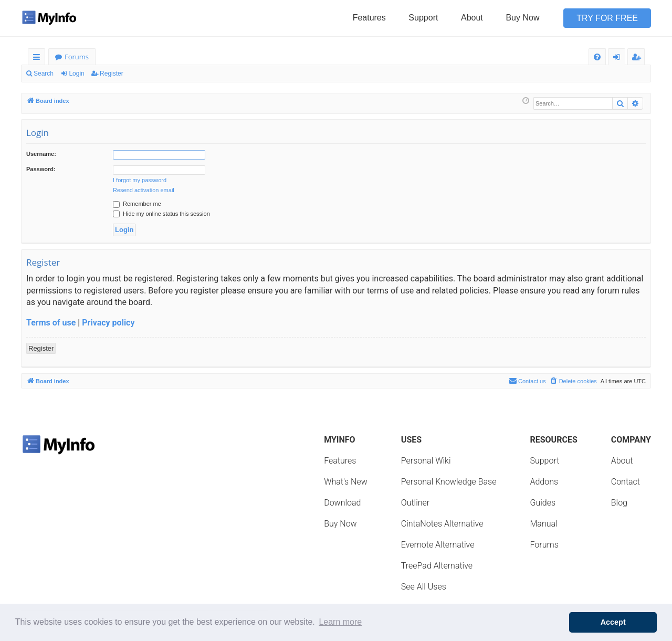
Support (423, 18)
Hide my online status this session (161, 214)
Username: (41, 154)
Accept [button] (613, 622)
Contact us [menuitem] (527, 381)
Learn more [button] (340, 622)
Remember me (137, 204)
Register (112, 73)
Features (369, 18)
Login (76, 73)
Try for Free (607, 18)
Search (44, 73)
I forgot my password (140, 180)
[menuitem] (597, 57)
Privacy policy (108, 323)
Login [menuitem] (619, 59)
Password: (41, 169)
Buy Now (522, 18)
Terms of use (51, 323)
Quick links (39, 59)
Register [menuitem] (638, 59)
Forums (77, 57)
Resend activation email (144, 190)
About (472, 18)
